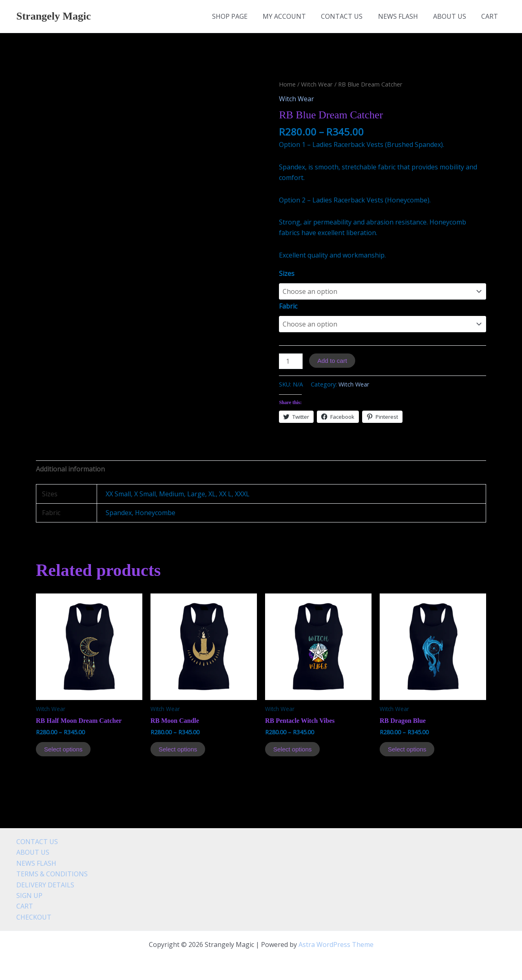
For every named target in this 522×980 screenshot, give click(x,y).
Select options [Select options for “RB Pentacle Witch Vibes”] (292, 749)
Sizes (287, 273)
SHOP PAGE (242, 16)
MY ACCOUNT (294, 16)
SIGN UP (29, 896)
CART (491, 16)
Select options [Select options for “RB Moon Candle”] (178, 749)
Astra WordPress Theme (336, 944)
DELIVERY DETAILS (45, 885)
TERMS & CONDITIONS (52, 874)
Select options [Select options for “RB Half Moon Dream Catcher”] (63, 749)
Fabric (288, 306)
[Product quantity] (291, 361)
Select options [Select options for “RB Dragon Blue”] (407, 749)
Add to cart (332, 361)
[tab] (70, 469)
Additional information (70, 469)
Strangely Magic (54, 16)
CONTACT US (349, 16)
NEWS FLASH (403, 16)
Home (287, 84)
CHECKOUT (34, 917)
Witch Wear (317, 84)
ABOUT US (453, 16)
